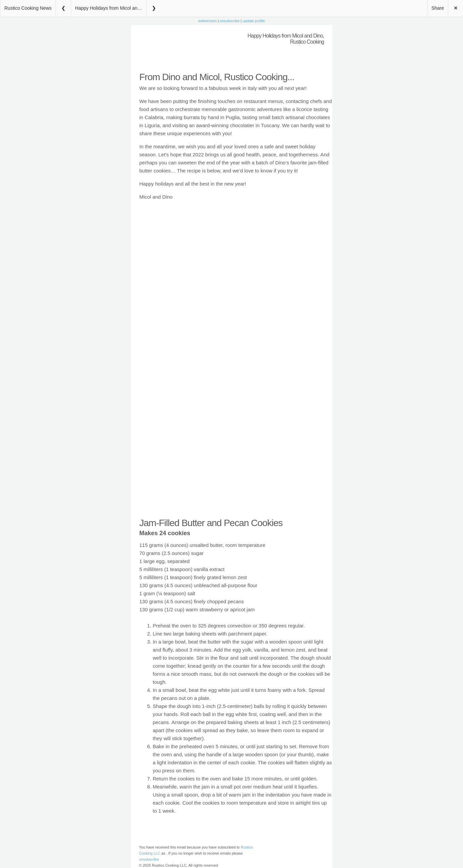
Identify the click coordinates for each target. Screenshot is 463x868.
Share (438, 8)
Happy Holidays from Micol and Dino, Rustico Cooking (111, 8)
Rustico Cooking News (28, 8)
